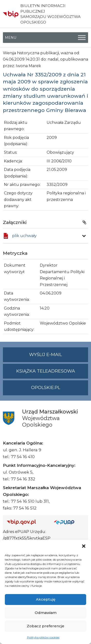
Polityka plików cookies (43, 637)
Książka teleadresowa (46, 371)
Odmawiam (46, 613)
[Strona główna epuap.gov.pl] (69, 522)
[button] (84, 546)
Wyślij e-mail (59, 357)
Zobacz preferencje (45, 626)
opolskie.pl (46, 388)
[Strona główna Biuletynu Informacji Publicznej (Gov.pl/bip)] (26, 522)
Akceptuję (46, 599)
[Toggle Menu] (82, 37)
